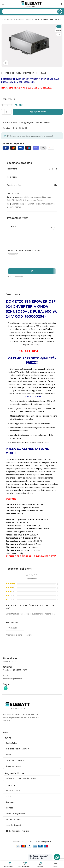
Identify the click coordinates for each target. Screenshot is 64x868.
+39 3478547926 (19, 670)
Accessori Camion (24, 19)
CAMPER (20, 200)
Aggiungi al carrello (38, 112)
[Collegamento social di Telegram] (26, 128)
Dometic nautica (48, 204)
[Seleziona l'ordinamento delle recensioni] (15, 628)
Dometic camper (19, 204)
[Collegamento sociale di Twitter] (16, 128)
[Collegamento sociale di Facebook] (13, 128)
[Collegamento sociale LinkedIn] (23, 128)
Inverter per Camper (34, 200)
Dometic (53, 169)
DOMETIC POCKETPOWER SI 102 (24, 250)
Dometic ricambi (14, 207)
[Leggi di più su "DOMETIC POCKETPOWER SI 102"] (32, 271)
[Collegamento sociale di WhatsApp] (6, 688)
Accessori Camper (42, 197)
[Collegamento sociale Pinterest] (20, 128)
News (6, 732)
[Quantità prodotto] (6, 112)
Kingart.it (47, 842)
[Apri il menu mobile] (3, 4)
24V (55, 185)
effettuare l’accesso (19, 614)
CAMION (10, 19)
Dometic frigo (34, 204)
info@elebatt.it (16, 679)
